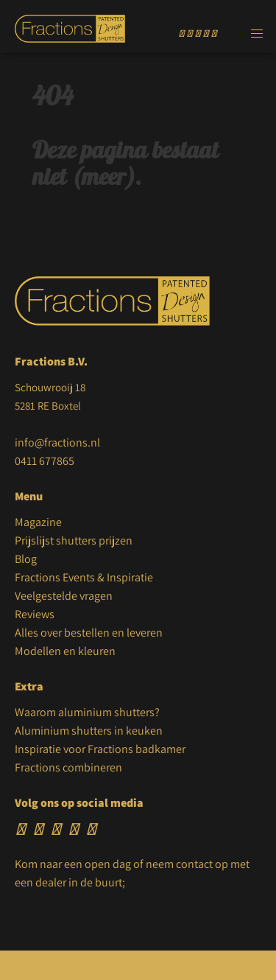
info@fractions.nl (57, 442)
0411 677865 (45, 461)
